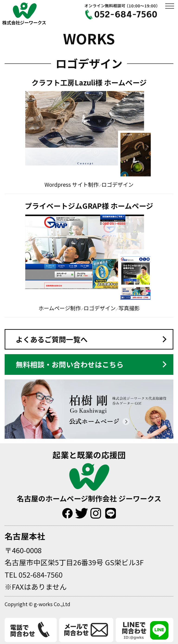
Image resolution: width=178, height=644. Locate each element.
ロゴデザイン (118, 184)
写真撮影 (129, 308)
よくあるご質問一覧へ (52, 339)
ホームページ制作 (60, 308)
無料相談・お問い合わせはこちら (70, 364)
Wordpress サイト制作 (72, 184)
